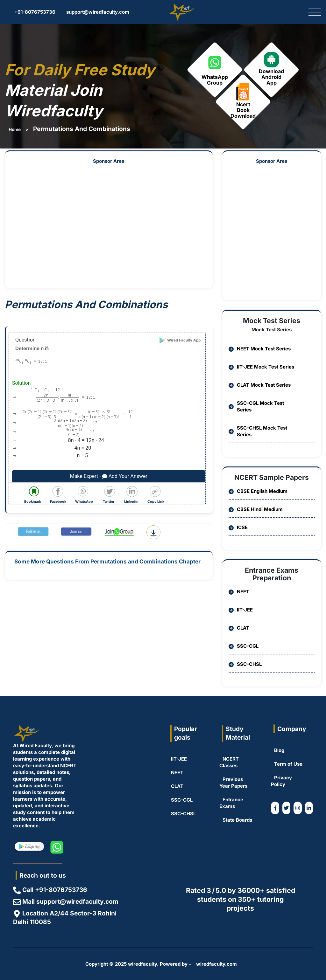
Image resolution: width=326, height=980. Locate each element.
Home (15, 129)
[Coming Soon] (309, 808)
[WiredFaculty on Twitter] (287, 808)
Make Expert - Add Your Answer (109, 476)
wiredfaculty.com (216, 964)
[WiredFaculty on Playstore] (29, 847)
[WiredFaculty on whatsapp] (57, 847)
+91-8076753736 (32, 12)
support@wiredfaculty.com (95, 12)
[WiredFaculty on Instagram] (298, 808)
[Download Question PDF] (153, 532)
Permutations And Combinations (82, 129)
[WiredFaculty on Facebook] (275, 808)
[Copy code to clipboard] (157, 495)
